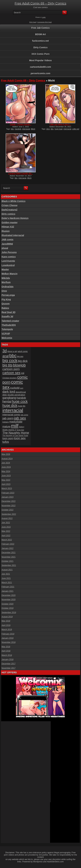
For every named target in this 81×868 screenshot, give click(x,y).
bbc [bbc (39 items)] (13, 356)
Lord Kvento (8, 261)
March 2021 (7, 583)
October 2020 (8, 604)
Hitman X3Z (8, 227)
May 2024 (6, 471)
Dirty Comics (40, 47)
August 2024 (7, 459)
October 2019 (8, 608)
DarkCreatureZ (10, 210)
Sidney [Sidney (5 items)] (22, 427)
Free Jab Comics (40, 28)
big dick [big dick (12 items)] (23, 361)
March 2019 (7, 630)
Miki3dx (6, 278)
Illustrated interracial (13, 235)
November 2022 (9, 506)
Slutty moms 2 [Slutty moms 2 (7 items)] (9, 430)
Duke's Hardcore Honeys (15, 218)
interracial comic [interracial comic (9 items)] (11, 415)
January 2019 (8, 638)
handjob (18, 129)
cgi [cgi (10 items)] (23, 373)
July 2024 (6, 463)
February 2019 (8, 634)
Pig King (6, 299)
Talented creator (10, 321)
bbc (12, 129)
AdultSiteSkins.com (55, 862)
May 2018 (6, 647)
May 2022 (6, 531)
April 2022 (6, 536)
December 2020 (9, 595)
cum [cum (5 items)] (22, 388)
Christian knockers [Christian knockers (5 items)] (10, 378)
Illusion (6, 231)
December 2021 (9, 553)
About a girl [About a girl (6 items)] (12, 351)
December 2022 (9, 501)
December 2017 (9, 664)
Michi (33, 129)
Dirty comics (8, 214)
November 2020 (9, 600)
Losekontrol (8, 265)
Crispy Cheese (10, 205)
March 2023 (7, 489)
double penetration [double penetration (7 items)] (16, 395)
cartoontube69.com (40, 67)
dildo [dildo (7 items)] (5, 395)
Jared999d (7, 244)
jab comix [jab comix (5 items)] (25, 415)
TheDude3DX (9, 325)
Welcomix (7, 338)
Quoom (6, 304)
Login (44, 17)
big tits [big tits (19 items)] (7, 365)
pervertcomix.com (40, 73)
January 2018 (8, 660)
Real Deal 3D (9, 312)
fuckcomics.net (41, 41)
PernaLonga (8, 295)
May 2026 (6, 454)
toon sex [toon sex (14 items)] (20, 438)
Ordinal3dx (8, 287)
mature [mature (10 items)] (7, 427)
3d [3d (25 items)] (5, 351)
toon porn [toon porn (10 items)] (8, 438)
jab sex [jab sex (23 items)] (20, 418)
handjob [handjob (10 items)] (21, 398)
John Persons (9, 252)
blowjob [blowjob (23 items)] (19, 365)
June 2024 (6, 467)
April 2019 (6, 625)
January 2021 (8, 591)
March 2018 (7, 655)
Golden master (10, 223)
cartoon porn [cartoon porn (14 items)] (11, 369)
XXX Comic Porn (40, 54)
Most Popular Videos (40, 60)
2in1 (48, 129)
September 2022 (9, 514)
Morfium (6, 282)
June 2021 (6, 578)
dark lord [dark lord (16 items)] (9, 392)
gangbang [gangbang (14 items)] (9, 398)
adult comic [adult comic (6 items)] (23, 351)
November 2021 (9, 557)
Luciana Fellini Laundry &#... (21, 173)
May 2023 (6, 480)
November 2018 (9, 642)
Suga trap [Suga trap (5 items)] (20, 430)
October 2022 (8, 510)
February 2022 (8, 544)
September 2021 (9, 565)
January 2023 (8, 497)
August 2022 (7, 518)
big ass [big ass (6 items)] (20, 356)
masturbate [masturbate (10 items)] (16, 422)
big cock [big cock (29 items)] (10, 361)
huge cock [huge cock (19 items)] (20, 402)
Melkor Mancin (10, 274)
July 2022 (6, 523)
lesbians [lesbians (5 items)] (6, 422)
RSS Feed (33, 22)
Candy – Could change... (21, 124)
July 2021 (6, 574)
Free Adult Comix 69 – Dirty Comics (40, 3)
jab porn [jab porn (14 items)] (8, 418)
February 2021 (8, 587)
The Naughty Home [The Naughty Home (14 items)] (16, 433)
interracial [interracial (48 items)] (13, 410)
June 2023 (6, 476)
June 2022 (6, 527)
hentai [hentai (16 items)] (7, 402)
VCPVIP (6, 334)
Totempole (7, 329)
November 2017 (9, 668)
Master (5, 270)
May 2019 (6, 621)
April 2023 (6, 484)
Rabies (5, 308)
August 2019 (7, 617)
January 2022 (8, 548)
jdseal (5, 248)
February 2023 (8, 493)
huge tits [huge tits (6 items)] (22, 406)
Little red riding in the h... (60, 124)
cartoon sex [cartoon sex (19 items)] (11, 373)
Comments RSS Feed (44, 22)
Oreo (4, 291)
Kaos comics (9, 257)
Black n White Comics (14, 201)
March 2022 (7, 540)
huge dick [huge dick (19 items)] (10, 406)
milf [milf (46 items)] (15, 426)
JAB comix (7, 240)
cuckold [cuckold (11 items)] (15, 388)
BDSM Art (40, 34)
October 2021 (8, 561)
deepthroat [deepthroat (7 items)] (21, 392)
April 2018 (6, 651)
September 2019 (9, 613)
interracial (26, 129)
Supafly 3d (7, 316)
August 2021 (7, 570)
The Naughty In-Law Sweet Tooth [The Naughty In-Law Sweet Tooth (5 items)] (15, 436)
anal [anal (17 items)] (6, 356)
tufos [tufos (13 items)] (6, 442)
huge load (59, 129)
